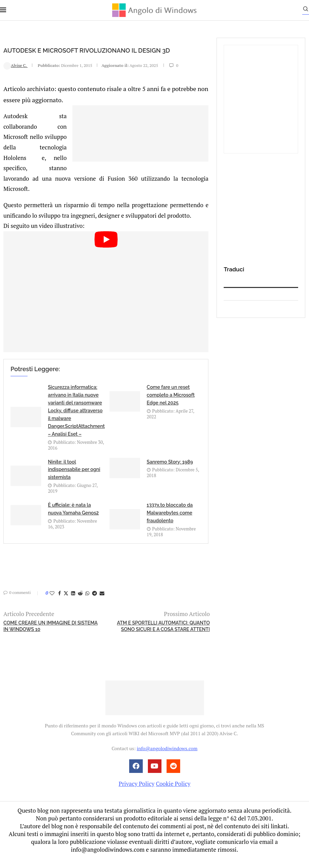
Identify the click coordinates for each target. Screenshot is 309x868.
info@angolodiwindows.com (167, 758)
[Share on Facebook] (59, 603)
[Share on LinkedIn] (73, 603)
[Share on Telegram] (95, 603)
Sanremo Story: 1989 (170, 471)
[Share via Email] (102, 603)
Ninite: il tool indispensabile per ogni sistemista (74, 479)
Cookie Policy (173, 793)
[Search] (306, 11)
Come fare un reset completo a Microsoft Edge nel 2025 (171, 405)
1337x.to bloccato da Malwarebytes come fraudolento (170, 523)
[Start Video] (106, 301)
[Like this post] (52, 603)
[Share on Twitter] (66, 603)
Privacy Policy (136, 793)
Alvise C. (15, 77)
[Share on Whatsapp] (87, 603)
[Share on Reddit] (80, 603)
